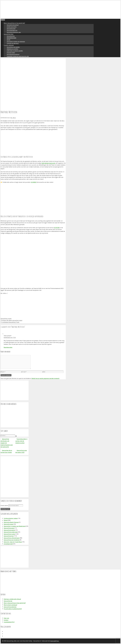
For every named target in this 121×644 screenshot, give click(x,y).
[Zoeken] (16, 436)
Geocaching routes (11, 38)
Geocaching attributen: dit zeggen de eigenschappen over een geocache (7, 443)
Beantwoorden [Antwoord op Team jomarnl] (8, 347)
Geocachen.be (8, 601)
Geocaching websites (10, 607)
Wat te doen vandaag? (10, 605)
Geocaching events (9, 530)
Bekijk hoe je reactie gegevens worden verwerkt (45, 378)
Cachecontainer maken (11, 518)
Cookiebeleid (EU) (9, 622)
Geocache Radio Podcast (11, 522)
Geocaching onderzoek (11, 532)
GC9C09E (57, 228)
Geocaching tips (11, 36)
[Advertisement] (33, 142)
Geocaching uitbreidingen (12, 538)
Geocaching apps (9, 528)
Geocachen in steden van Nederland (16, 42)
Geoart (9, 40)
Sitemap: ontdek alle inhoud (12, 599)
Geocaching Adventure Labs (14, 32)
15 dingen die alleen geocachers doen (11, 320)
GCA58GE (34, 182)
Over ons (6, 618)
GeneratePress (55, 641)
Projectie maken (11, 53)
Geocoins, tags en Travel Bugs (13, 542)
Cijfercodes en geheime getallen (15, 51)
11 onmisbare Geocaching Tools (10, 322)
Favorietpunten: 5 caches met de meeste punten (21, 441)
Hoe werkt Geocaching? (13, 25)
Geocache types (8, 524)
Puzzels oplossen (9, 45)
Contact (6, 620)
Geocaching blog (9, 34)
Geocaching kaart (11, 29)
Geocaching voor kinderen (12, 540)
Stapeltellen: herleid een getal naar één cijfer (18, 56)
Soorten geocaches (12, 27)
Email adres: (5, 505)
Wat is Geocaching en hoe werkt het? (14, 23)
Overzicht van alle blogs (13, 43)
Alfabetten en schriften (12, 49)
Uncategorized (8, 544)
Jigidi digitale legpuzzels (48, 163)
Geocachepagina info (12, 30)
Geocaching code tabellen (13, 47)
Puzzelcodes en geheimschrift (13, 609)
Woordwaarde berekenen (13, 54)
